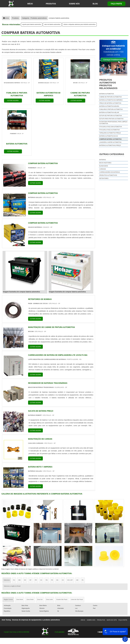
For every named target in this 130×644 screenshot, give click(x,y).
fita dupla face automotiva (110, 130)
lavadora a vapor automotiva (110, 142)
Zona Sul (40, 549)
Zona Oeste (30, 549)
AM (77, 529)
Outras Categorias (112, 154)
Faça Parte (116, 4)
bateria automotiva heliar (109, 113)
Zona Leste (49, 549)
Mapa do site (112, 569)
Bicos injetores (105, 163)
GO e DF (70, 529)
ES (25, 529)
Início (83, 569)
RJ (14, 529)
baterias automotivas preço (110, 145)
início (30, 4)
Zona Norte (20, 549)
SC (41, 529)
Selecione (7, 529)
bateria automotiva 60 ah (109, 136)
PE (52, 529)
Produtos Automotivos (108, 175)
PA (83, 529)
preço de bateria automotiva (110, 103)
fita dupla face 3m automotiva (111, 127)
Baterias (103, 160)
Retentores (104, 178)
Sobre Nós (74, 4)
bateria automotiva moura (109, 106)
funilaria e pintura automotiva (111, 109)
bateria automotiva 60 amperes (111, 100)
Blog (95, 4)
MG (19, 529)
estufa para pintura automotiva (111, 119)
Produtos (51, 4)
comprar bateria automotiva (110, 139)
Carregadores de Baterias (110, 172)
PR (36, 529)
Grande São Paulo (62, 549)
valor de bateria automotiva (52, 24)
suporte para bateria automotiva (32, 24)
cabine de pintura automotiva (111, 97)
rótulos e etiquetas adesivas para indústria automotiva (79, 24)
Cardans (103, 169)
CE (63, 529)
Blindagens (104, 166)
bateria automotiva (107, 94)
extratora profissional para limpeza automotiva (113, 123)
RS (47, 529)
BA (57, 529)
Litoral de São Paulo (77, 549)
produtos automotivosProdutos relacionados (108, 84)
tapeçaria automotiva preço (110, 133)
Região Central (8, 549)
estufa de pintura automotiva (111, 116)
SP (30, 529)
